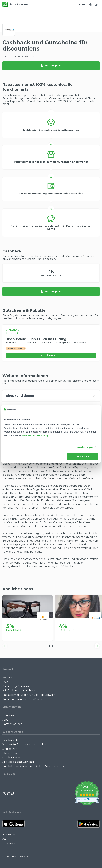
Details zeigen (85, 447)
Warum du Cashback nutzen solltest (25, 744)
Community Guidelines (16, 686)
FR (80, 5)
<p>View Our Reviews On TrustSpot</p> (87, 794)
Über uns (8, 715)
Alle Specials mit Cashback (19, 762)
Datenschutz (9, 844)
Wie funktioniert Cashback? (19, 691)
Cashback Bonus (13, 758)
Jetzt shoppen (51, 66)
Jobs (5, 720)
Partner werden (12, 724)
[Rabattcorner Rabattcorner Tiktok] (13, 794)
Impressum (9, 834)
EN (83, 5)
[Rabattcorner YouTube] (4, 794)
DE (76, 5)
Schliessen (83, 456)
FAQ (5, 682)
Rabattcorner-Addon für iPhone (22, 699)
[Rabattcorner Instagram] (9, 794)
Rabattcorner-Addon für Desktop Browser (29, 695)
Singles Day (9, 749)
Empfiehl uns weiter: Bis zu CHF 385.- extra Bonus (33, 766)
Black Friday (10, 753)
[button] (5, 646)
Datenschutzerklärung (35, 435)
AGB (5, 839)
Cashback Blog (12, 740)
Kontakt (7, 678)
